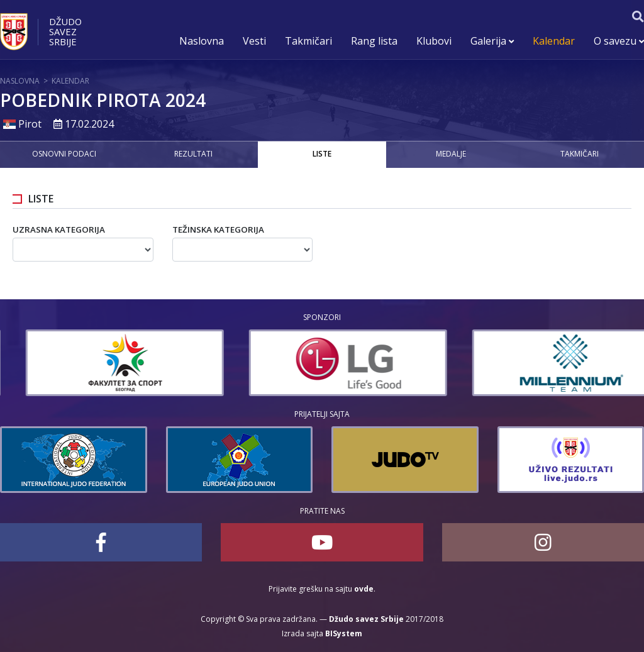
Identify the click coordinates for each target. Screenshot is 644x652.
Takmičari (308, 41)
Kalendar (554, 41)
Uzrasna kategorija (59, 229)
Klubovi (434, 41)
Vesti (254, 41)
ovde (364, 589)
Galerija (492, 41)
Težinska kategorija (218, 229)
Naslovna (202, 41)
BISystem (344, 633)
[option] (239, 363)
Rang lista (374, 41)
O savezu (619, 41)
